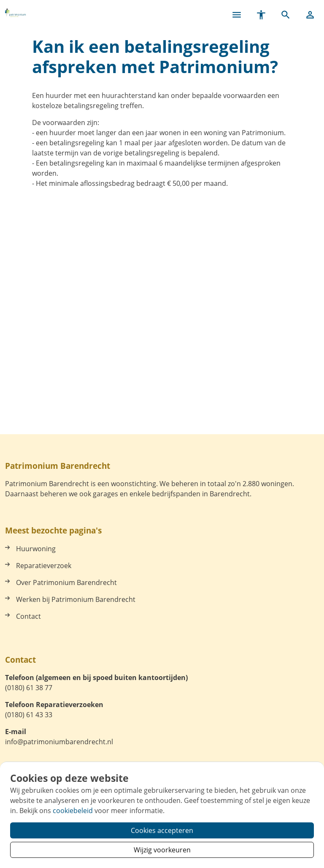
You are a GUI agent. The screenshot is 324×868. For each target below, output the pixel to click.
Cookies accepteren (162, 830)
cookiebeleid (73, 811)
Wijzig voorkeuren (162, 850)
